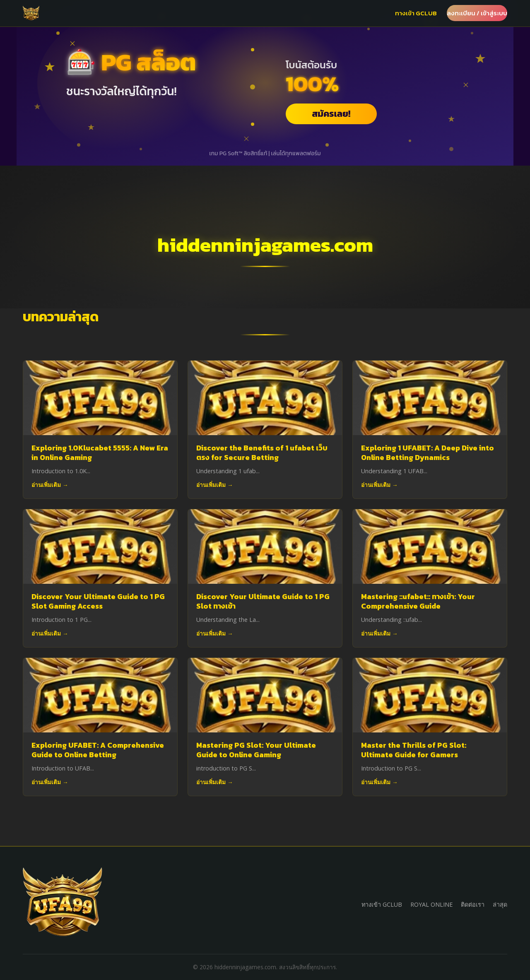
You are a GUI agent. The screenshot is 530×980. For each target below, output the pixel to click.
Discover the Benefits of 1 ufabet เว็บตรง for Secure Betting (262, 453)
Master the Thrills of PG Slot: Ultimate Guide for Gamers (414, 752)
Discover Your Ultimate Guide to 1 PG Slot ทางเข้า (263, 601)
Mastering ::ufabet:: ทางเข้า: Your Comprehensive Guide (418, 601)
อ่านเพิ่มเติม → (50, 485)
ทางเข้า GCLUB (416, 13)
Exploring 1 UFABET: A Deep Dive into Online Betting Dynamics (428, 453)
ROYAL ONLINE (431, 904)
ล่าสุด (500, 904)
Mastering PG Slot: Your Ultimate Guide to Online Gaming (256, 750)
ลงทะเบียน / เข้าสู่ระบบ (477, 13)
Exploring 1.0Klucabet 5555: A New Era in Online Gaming (100, 453)
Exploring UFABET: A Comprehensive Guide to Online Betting (98, 750)
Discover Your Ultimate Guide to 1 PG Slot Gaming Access (98, 601)
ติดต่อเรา (473, 904)
